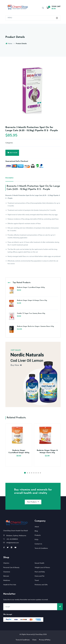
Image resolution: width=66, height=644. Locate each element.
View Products (33, 502)
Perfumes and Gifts (41, 585)
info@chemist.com (13, 543)
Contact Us (38, 544)
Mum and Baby (40, 572)
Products (38, 535)
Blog (36, 531)
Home (9, 44)
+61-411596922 (12, 539)
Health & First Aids (10, 585)
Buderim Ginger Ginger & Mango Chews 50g (32, 300)
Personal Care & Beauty (11, 567)
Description (9, 178)
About (37, 527)
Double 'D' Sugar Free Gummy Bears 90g (31, 313)
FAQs (36, 540)
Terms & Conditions (41, 548)
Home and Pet (39, 576)
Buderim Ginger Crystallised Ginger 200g (31, 287)
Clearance (7, 572)
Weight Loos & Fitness (42, 567)
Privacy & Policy (45, 640)
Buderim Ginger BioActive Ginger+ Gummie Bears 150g (35, 326)
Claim (34, 640)
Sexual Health (39, 563)
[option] (33, 91)
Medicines (7, 580)
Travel (37, 580)
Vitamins (6, 563)
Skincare (6, 576)
